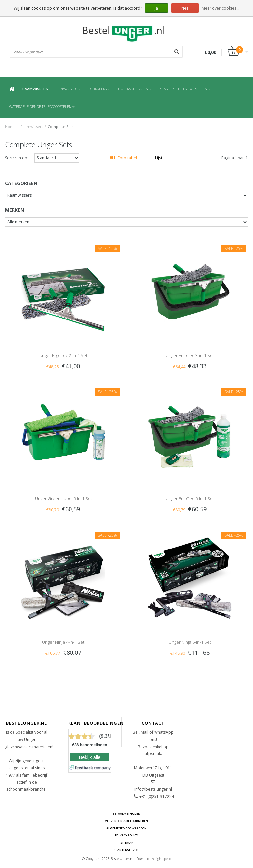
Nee (185, 8)
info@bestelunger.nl (153, 789)
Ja (156, 8)
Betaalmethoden (126, 814)
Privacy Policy (126, 835)
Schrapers (99, 89)
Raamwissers (37, 89)
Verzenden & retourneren (126, 821)
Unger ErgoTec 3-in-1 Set (190, 355)
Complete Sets (61, 127)
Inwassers (70, 89)
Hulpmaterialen (135, 89)
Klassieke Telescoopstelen (185, 89)
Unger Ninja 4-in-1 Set (63, 642)
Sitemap (127, 842)
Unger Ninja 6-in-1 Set (190, 642)
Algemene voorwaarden (126, 828)
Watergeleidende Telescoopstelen (42, 106)
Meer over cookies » (220, 8)
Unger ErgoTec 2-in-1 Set (63, 355)
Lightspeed (163, 859)
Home (10, 127)
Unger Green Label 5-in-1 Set (63, 498)
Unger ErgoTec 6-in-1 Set (190, 498)
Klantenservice (126, 850)
